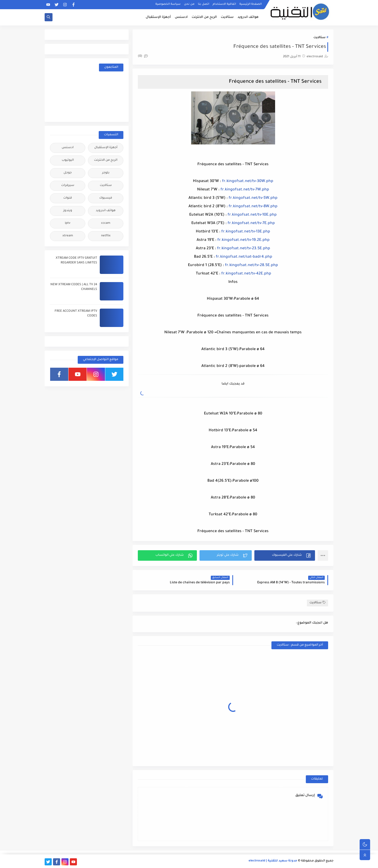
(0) (143, 56)
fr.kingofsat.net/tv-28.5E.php (251, 266)
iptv (68, 223)
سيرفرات (68, 186)
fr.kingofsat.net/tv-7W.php (245, 190)
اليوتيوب (68, 160)
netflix (106, 236)
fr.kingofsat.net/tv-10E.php (252, 215)
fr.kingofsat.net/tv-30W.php (248, 181)
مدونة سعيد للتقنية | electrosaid (273, 861)
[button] (285, 555)
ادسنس (181, 17)
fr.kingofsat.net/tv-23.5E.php (244, 249)
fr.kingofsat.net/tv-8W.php (253, 207)
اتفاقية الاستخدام (224, 4)
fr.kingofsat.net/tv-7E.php (251, 224)
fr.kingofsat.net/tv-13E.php (246, 232)
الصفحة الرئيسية (251, 4)
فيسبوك (106, 198)
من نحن (189, 4)
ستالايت (227, 17)
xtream (68, 236)
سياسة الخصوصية (168, 4)
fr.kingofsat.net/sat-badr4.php (244, 257)
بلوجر (106, 173)
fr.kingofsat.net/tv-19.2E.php (243, 240)
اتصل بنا (204, 4)
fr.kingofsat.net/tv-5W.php (253, 198)
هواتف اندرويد (248, 17)
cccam (106, 223)
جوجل (68, 173)
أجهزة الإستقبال (158, 17)
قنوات (68, 198)
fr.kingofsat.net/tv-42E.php (246, 274)
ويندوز (68, 211)
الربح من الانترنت (204, 17)
